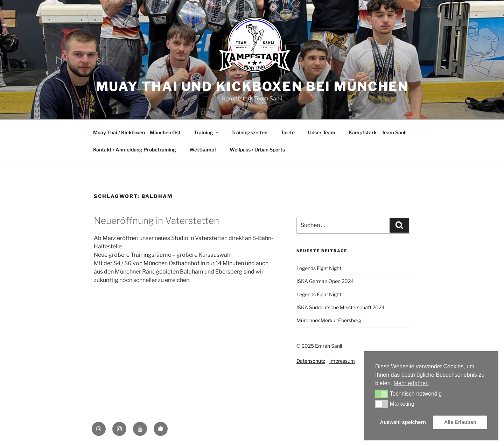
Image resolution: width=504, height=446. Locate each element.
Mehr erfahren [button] (411, 383)
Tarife (288, 132)
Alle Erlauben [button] (460, 422)
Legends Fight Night (319, 268)
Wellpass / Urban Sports (257, 150)
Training (207, 132)
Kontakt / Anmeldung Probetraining (135, 150)
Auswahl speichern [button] (403, 422)
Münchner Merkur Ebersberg (329, 320)
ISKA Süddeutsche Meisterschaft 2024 (341, 307)
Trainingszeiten (249, 132)
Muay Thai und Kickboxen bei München (252, 86)
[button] (382, 394)
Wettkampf (203, 150)
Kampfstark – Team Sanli (378, 132)
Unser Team (322, 132)
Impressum (342, 361)
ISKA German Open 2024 (325, 281)
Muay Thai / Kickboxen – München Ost (137, 132)
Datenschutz (311, 361)
